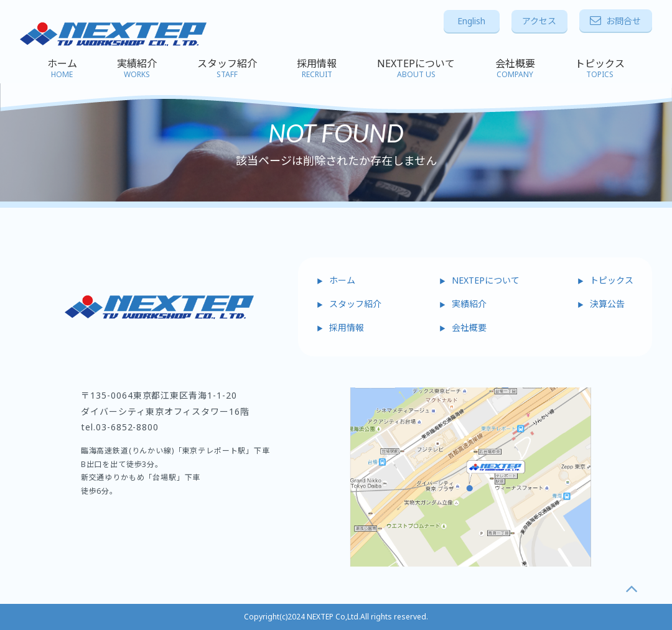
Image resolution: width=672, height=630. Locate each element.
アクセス (539, 21)
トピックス (600, 68)
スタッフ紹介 (227, 68)
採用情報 (317, 68)
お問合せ (615, 21)
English (471, 21)
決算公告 (607, 304)
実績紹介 (137, 68)
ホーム (62, 68)
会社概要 (515, 68)
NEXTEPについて (416, 68)
